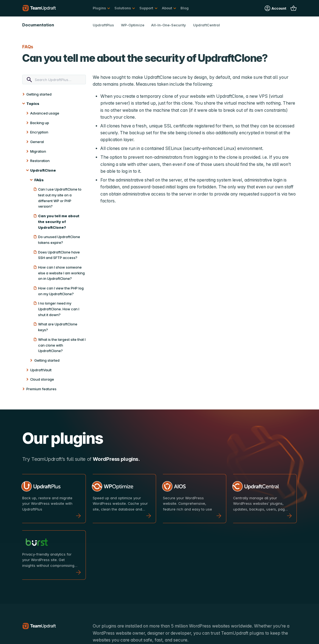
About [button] (167, 8)
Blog (185, 8)
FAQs (39, 180)
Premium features (41, 389)
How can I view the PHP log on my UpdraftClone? (61, 291)
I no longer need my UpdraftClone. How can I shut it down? (59, 309)
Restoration (40, 161)
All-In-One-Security (169, 25)
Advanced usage (45, 113)
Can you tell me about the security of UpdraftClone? (59, 221)
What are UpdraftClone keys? (58, 327)
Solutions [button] (123, 8)
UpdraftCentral (207, 25)
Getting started (39, 94)
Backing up (40, 123)
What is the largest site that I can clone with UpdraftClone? (62, 345)
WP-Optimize (133, 25)
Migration (38, 151)
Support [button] (146, 8)
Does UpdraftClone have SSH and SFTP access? (59, 255)
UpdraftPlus (103, 25)
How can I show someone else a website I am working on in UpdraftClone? (61, 273)
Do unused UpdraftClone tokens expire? (59, 240)
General (37, 142)
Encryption (39, 132)
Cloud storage (42, 379)
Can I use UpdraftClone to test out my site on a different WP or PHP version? (60, 198)
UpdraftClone (43, 170)
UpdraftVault (41, 370)
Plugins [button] (99, 8)
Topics (33, 104)
